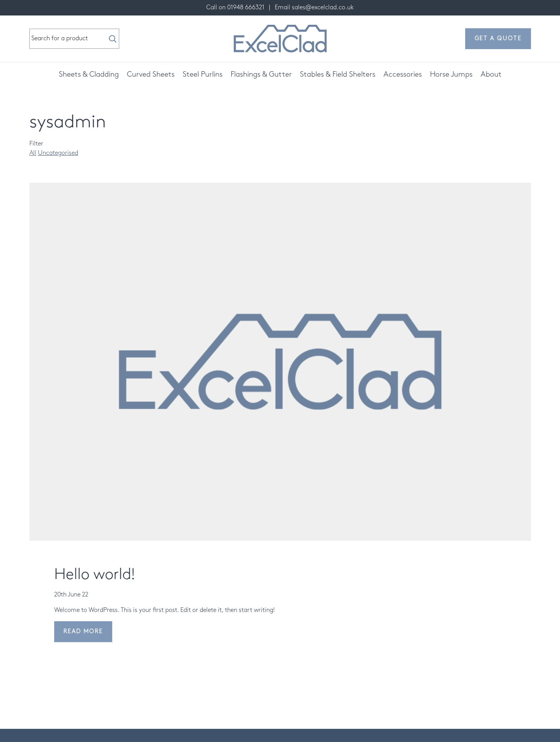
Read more (83, 631)
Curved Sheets (151, 75)
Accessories (403, 75)
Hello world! (95, 575)
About (491, 75)
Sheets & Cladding (89, 75)
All (33, 153)
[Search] (113, 39)
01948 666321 (246, 8)
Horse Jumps (451, 75)
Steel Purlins (203, 75)
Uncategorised (58, 153)
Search (30, 29)
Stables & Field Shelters (338, 75)
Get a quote (498, 39)
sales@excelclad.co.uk (323, 8)
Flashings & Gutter (261, 75)
